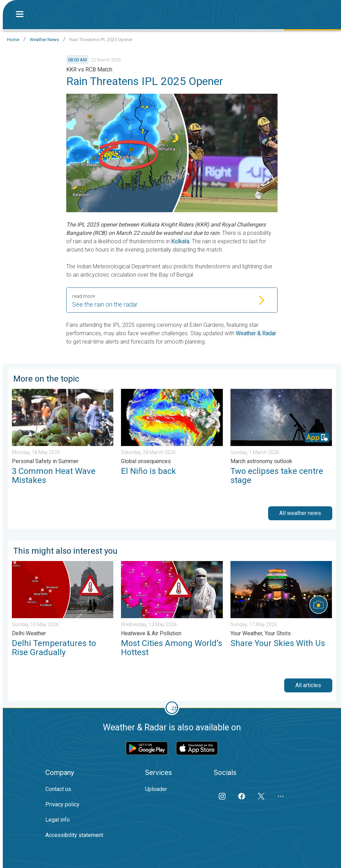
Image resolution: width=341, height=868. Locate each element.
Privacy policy (62, 804)
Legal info (58, 820)
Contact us (58, 789)
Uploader (156, 789)
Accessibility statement (74, 835)
